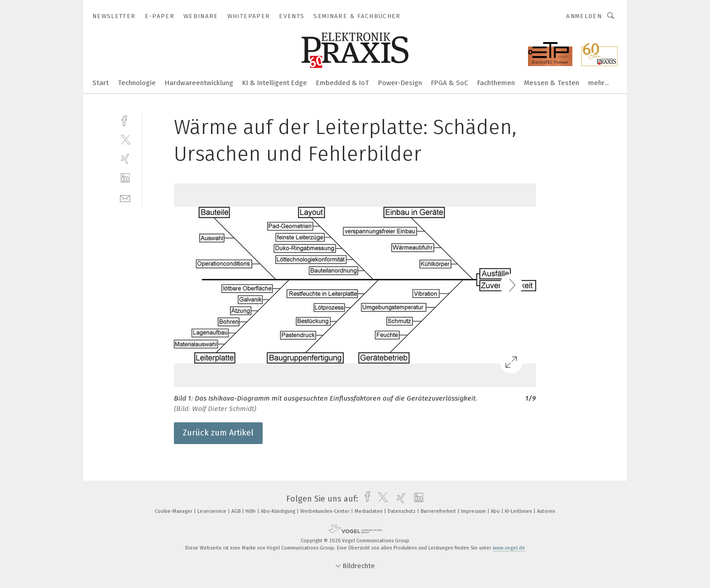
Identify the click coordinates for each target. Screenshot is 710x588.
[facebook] (125, 120)
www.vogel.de (509, 548)
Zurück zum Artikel (218, 433)
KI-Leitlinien (519, 511)
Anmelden (584, 16)
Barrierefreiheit (439, 511)
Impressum (474, 511)
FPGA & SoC (450, 83)
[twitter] (125, 139)
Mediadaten (369, 511)
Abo (496, 511)
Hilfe (251, 511)
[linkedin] (125, 178)
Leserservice (213, 511)
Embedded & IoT (343, 83)
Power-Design (400, 83)
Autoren (546, 511)
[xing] (125, 159)
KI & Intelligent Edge (275, 83)
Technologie (137, 83)
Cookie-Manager (174, 511)
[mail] (125, 198)
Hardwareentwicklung (199, 83)
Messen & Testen (552, 83)
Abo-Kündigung (279, 511)
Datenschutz (402, 511)
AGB (237, 511)
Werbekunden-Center (326, 511)
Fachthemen (496, 83)
